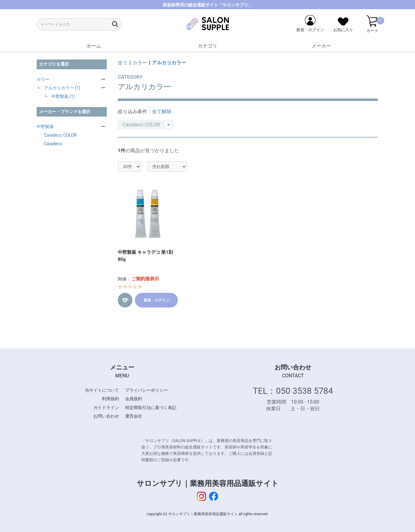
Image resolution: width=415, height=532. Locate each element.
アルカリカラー (169, 63)
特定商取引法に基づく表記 (151, 408)
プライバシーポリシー (146, 390)
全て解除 (162, 111)
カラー (43, 79)
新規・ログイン (157, 300)
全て (123, 63)
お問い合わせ (106, 416)
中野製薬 (45, 127)
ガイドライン (106, 408)
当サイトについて (102, 390)
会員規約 (134, 399)
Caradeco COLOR (60, 135)
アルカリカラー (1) (62, 88)
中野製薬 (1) (63, 96)
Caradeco (53, 144)
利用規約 (110, 399)
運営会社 (134, 416)
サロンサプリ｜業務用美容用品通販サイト (208, 483)
